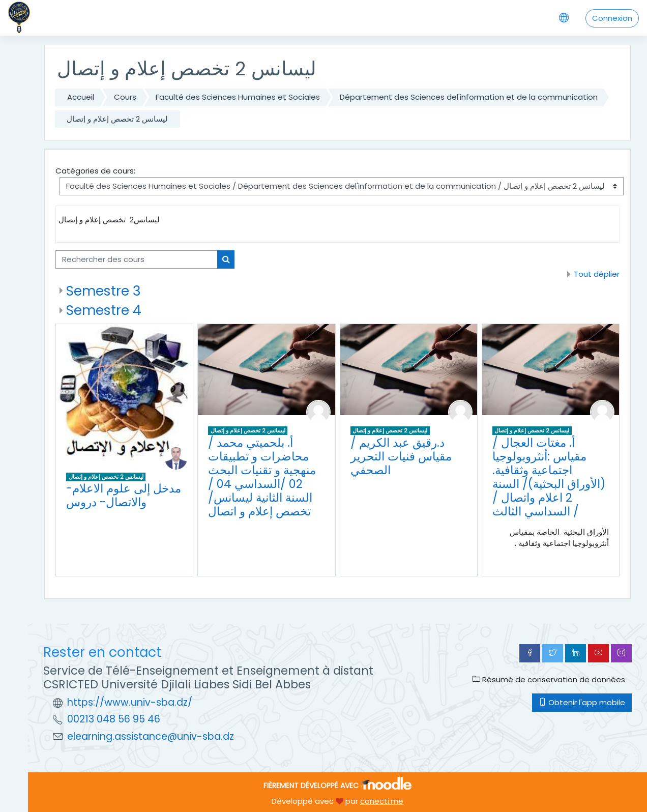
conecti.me (382, 801)
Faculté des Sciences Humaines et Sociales (238, 97)
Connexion (612, 18)
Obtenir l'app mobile (582, 702)
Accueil (81, 97)
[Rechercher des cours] (137, 260)
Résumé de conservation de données (549, 679)
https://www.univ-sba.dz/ (130, 702)
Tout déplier (597, 274)
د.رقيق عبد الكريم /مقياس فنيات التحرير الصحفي (401, 456)
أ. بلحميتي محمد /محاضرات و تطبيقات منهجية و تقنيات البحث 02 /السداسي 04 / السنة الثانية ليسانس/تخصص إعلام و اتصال (262, 477)
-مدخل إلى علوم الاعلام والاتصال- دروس (124, 495)
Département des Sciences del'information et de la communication (469, 97)
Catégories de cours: (95, 171)
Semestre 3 (104, 291)
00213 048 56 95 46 (114, 719)
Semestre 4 (104, 310)
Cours (125, 97)
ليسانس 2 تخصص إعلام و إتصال (117, 119)
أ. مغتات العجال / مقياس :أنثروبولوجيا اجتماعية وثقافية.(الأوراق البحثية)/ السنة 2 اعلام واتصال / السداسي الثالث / (549, 477)
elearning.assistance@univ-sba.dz (151, 736)
